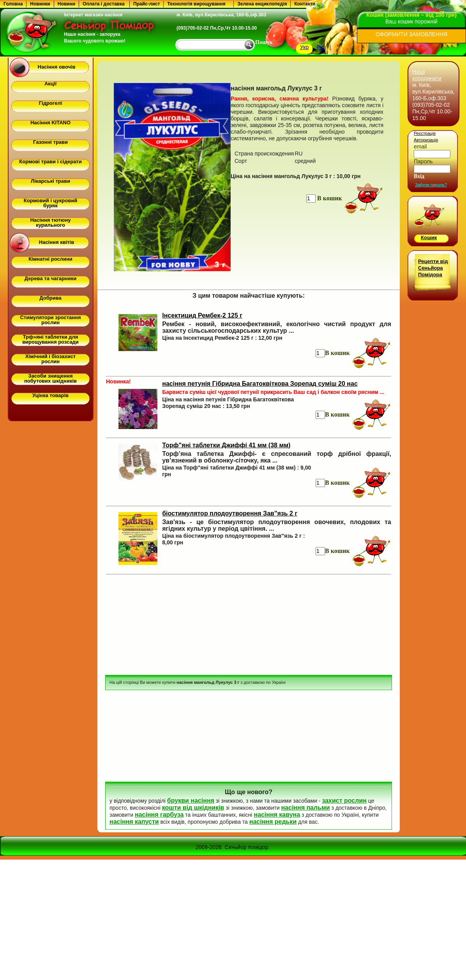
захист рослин (344, 801)
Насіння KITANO (50, 123)
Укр (304, 47)
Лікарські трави (50, 181)
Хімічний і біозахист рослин (50, 359)
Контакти (305, 4)
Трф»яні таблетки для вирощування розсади (50, 339)
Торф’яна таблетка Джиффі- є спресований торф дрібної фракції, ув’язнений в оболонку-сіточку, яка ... (277, 457)
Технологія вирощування (196, 4)
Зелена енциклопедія (262, 4)
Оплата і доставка (104, 4)
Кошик (429, 237)
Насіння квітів (56, 242)
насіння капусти (134, 822)
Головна (13, 4)
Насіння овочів (57, 67)
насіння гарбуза (159, 815)
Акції (50, 84)
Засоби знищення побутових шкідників (50, 378)
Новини (66, 4)
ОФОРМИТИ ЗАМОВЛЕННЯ (411, 34)
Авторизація (426, 140)
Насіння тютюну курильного (50, 222)
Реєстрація (425, 133)
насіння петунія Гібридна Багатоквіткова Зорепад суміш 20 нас (260, 384)
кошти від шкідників (193, 808)
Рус (321, 47)
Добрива (50, 298)
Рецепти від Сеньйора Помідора (433, 268)
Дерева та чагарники (50, 278)
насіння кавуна (277, 815)
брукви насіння (191, 801)
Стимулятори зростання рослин (50, 320)
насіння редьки (273, 822)
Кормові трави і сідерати (50, 162)
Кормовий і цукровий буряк (50, 203)
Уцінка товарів (50, 395)
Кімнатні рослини (50, 259)
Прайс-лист (147, 4)
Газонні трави (50, 142)
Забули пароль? (431, 185)
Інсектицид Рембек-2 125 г (202, 315)
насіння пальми (305, 808)
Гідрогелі (51, 103)
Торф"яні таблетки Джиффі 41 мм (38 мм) (226, 445)
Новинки (40, 4)
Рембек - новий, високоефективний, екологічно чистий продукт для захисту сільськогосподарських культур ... (277, 327)
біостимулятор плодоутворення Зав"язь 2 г (230, 513)
